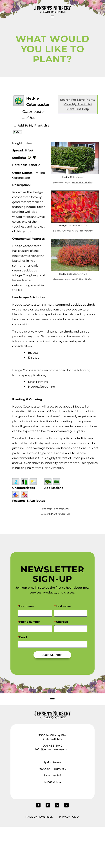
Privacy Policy (69, 817)
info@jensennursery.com (52, 749)
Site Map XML (62, 509)
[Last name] (71, 613)
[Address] (71, 629)
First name (27, 606)
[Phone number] (35, 629)
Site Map (47, 509)
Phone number (30, 622)
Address (62, 622)
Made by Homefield (39, 817)
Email (23, 637)
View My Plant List (78, 104)
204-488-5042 (52, 746)
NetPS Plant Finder (82, 182)
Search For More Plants (78, 100)
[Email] (52, 644)
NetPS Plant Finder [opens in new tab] (54, 514)
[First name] (35, 613)
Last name (63, 606)
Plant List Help (78, 109)
